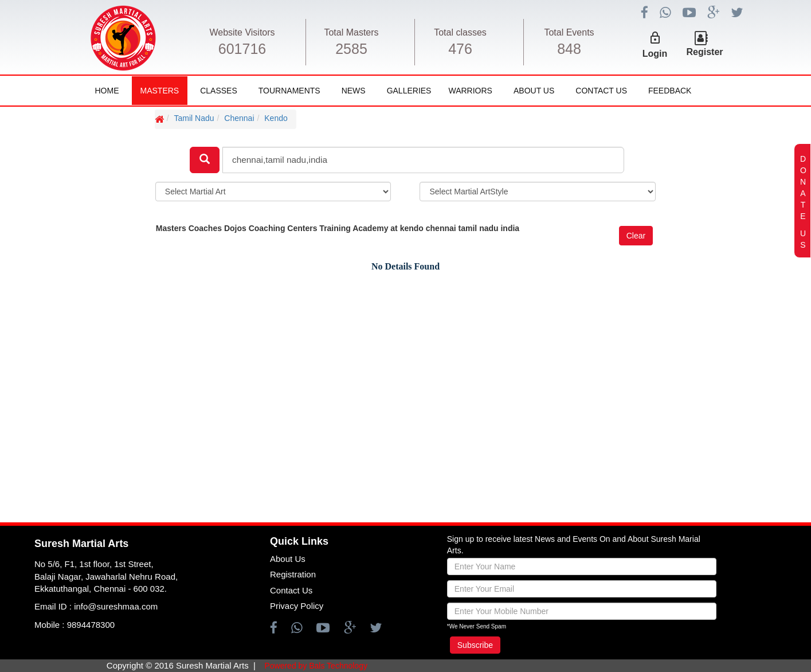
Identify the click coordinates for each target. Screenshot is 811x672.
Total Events (569, 32)
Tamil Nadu (194, 118)
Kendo (276, 118)
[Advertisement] (77, 313)
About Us (534, 91)
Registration (293, 574)
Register (705, 52)
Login (655, 54)
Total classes (460, 32)
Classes (219, 91)
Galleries (409, 91)
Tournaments (289, 91)
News (354, 91)
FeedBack (670, 91)
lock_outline (655, 38)
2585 (351, 49)
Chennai (239, 118)
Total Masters (351, 32)
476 (460, 49)
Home (107, 91)
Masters (160, 91)
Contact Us (601, 91)
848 (569, 49)
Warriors (470, 91)
